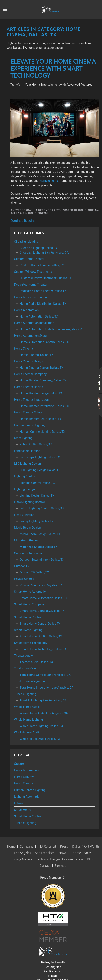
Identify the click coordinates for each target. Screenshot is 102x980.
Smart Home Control (28, 816)
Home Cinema (38, 213)
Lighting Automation (28, 797)
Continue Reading (23, 221)
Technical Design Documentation (60, 859)
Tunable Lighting (25, 823)
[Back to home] (51, 9)
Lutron (18, 803)
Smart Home (23, 810)
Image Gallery (22, 859)
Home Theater (24, 783)
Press (64, 846)
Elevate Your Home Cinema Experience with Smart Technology (53, 68)
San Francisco (45, 853)
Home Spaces (82, 853)
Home (11, 846)
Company (26, 846)
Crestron (20, 764)
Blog (90, 859)
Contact (45, 866)
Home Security (24, 777)
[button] (5, 9)
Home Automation (26, 770)
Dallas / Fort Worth (86, 846)
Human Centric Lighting (30, 790)
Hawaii (63, 853)
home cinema (49, 181)
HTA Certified (47, 846)
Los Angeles (23, 853)
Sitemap (60, 866)
